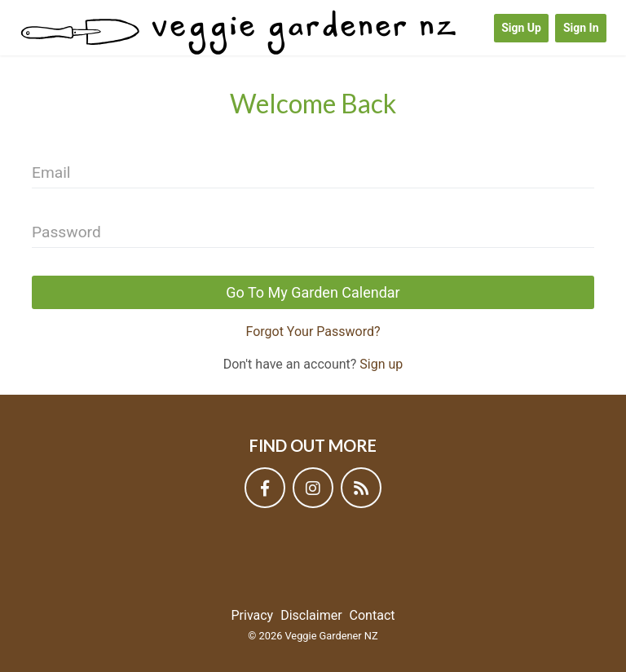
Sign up (381, 364)
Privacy (253, 615)
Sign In (581, 28)
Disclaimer (311, 615)
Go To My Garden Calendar (313, 292)
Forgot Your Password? (313, 332)
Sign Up (521, 28)
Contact (373, 615)
